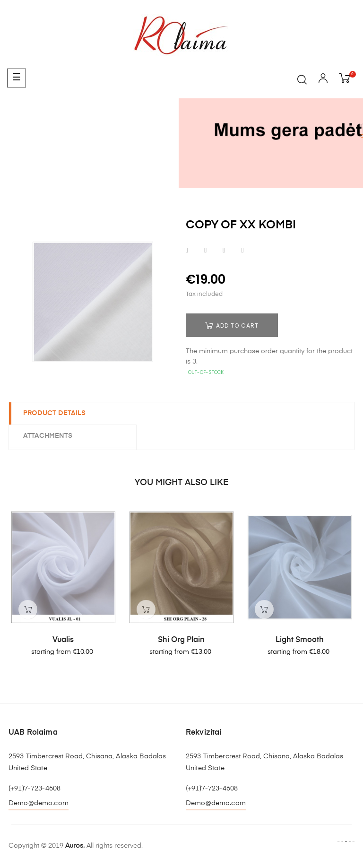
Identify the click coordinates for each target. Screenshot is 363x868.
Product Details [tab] (54, 413)
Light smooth (300, 640)
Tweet (205, 251)
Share (187, 251)
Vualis (63, 640)
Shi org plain (181, 640)
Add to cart (232, 325)
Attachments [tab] (48, 436)
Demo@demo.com (39, 803)
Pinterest (242, 251)
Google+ (224, 251)
